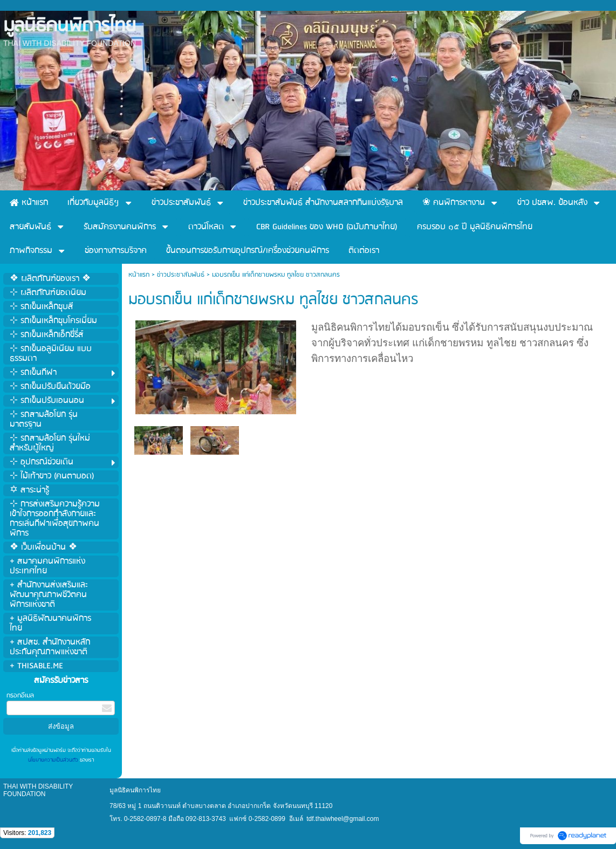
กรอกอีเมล (20, 696)
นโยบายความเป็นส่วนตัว (54, 760)
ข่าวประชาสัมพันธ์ (181, 275)
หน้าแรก (139, 275)
